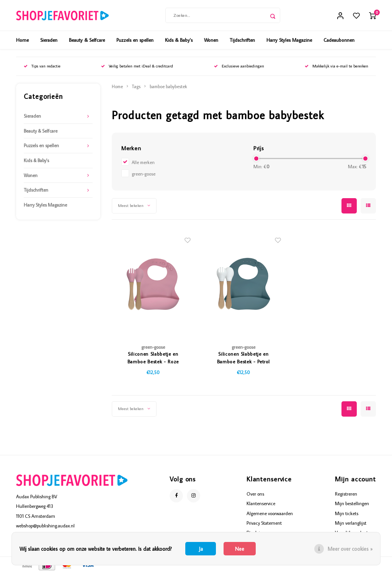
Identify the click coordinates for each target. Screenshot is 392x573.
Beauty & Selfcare (87, 40)
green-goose (144, 174)
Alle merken (143, 162)
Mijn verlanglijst (351, 523)
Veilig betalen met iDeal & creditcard (137, 66)
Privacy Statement (264, 523)
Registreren (346, 494)
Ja (201, 549)
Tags (136, 86)
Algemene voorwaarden (270, 513)
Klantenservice (261, 503)
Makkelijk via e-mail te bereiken (336, 66)
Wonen (211, 40)
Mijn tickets (347, 513)
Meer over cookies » (350, 549)
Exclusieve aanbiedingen (239, 66)
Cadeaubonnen (339, 40)
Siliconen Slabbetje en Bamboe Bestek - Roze (153, 358)
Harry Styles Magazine (289, 40)
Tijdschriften (242, 40)
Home (22, 40)
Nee (240, 549)
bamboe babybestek (168, 86)
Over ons (255, 494)
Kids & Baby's (179, 40)
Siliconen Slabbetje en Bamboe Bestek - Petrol (243, 358)
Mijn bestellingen (352, 503)
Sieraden (49, 40)
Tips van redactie (42, 66)
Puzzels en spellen (135, 40)
